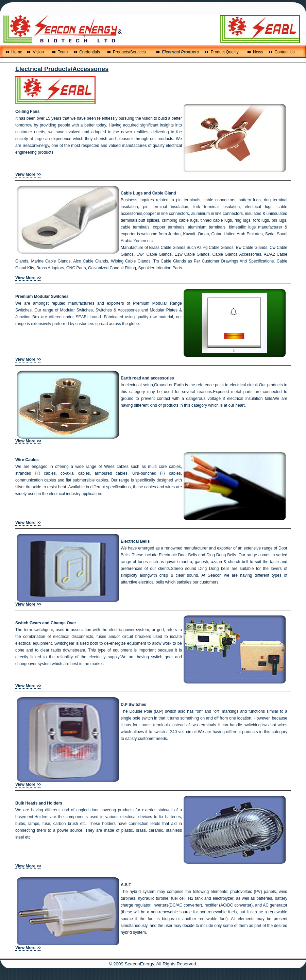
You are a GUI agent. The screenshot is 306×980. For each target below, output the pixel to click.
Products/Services (129, 52)
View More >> (28, 174)
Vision (38, 52)
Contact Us (284, 52)
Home (18, 52)
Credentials (90, 52)
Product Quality (225, 52)
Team (63, 52)
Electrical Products (180, 52)
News (258, 52)
